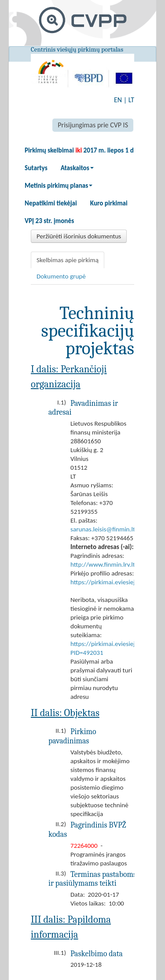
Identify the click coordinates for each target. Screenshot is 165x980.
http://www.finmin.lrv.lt (103, 564)
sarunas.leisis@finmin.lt (103, 529)
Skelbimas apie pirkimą (68, 260)
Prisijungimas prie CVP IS (93, 125)
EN (118, 100)
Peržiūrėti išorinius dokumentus (79, 236)
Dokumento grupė (61, 276)
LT (131, 100)
